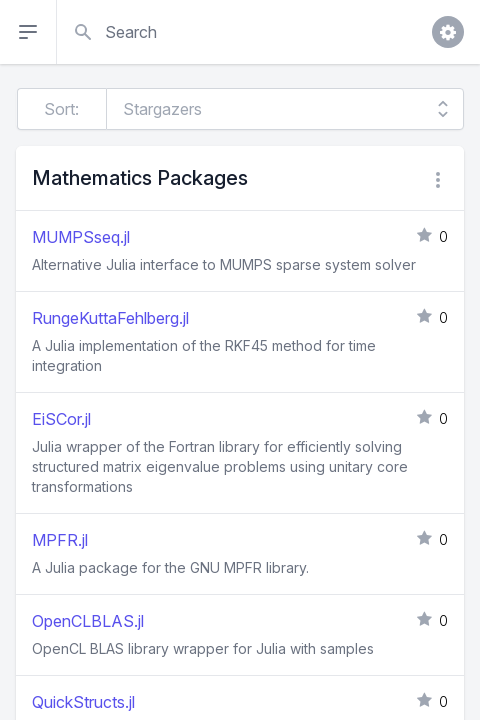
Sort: (61, 109)
